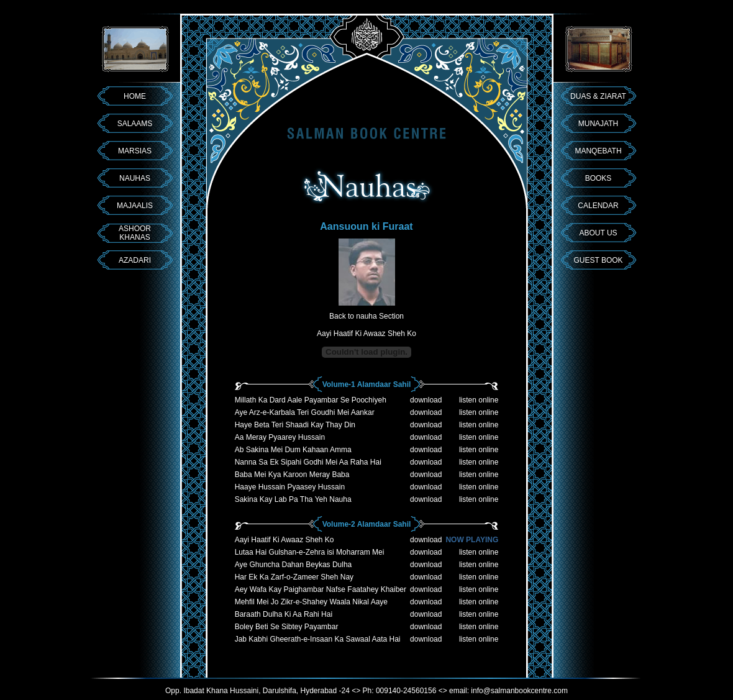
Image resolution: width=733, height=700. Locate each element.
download (426, 400)
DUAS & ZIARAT (598, 96)
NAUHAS (135, 178)
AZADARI (135, 260)
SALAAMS (135, 124)
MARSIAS (135, 151)
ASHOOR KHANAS (135, 233)
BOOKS (599, 178)
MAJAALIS (135, 206)
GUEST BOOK (598, 260)
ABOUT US (598, 233)
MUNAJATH (598, 124)
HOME (135, 96)
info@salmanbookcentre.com (519, 691)
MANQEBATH (598, 151)
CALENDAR (598, 206)
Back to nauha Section (366, 316)
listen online (479, 400)
